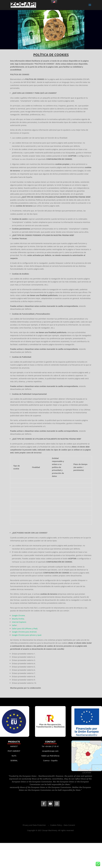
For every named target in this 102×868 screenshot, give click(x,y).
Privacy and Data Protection (34, 825)
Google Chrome (18, 616)
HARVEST (14, 746)
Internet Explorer (19, 622)
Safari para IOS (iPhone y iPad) (25, 629)
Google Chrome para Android (24, 632)
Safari (14, 625)
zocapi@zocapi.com (50, 751)
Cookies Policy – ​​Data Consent (63, 825)
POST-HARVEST (14, 751)
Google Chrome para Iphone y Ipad (27, 635)
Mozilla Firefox (18, 619)
